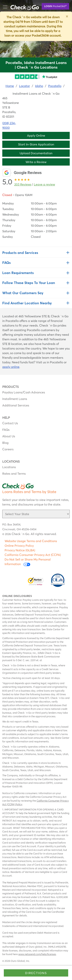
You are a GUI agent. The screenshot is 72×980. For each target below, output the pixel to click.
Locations (9, 467)
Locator (24, 86)
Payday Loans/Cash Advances (24, 392)
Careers (8, 449)
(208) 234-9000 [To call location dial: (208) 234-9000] (9, 125)
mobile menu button (23, 7)
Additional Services (16, 405)
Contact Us (10, 423)
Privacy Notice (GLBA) (20, 550)
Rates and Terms (14, 474)
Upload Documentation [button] (36, 153)
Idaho (39, 86)
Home (10, 86)
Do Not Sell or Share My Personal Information (28, 562)
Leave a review (44, 184)
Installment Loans (15, 399)
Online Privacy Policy (19, 546)
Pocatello (55, 86)
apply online (11, 367)
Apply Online (36, 135)
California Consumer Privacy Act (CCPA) (33, 555)
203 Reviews (23, 184)
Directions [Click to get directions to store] (36, 973)
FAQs (6, 430)
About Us (9, 436)
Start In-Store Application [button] (36, 144)
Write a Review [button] (36, 162)
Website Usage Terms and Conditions (31, 541)
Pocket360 (55, 6)
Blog (5, 443)
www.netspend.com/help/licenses (37, 954)
